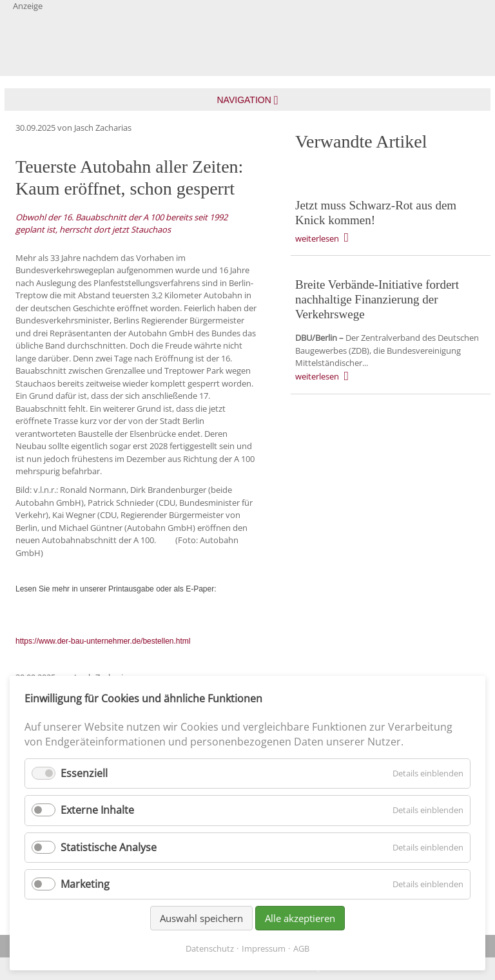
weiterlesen (317, 238)
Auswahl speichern (201, 918)
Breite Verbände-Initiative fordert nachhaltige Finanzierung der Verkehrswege (377, 299)
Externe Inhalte (97, 810)
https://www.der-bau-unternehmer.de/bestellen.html (103, 641)
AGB (301, 948)
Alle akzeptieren (300, 918)
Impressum (264, 948)
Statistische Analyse (109, 847)
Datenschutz (210, 948)
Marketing (85, 884)
